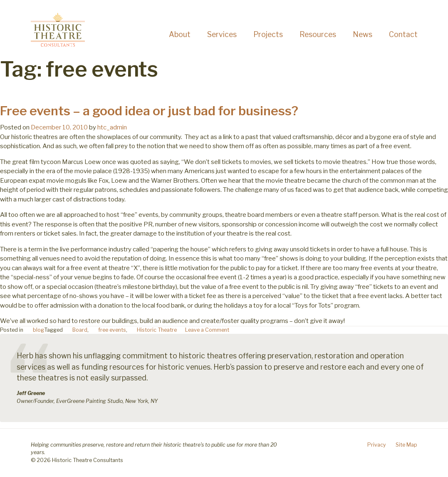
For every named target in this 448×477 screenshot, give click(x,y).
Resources (318, 34)
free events (112, 330)
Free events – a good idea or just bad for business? (149, 111)
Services (222, 34)
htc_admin (112, 127)
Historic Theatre (157, 330)
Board (80, 330)
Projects (268, 34)
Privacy (377, 445)
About (180, 34)
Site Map (406, 445)
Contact (403, 34)
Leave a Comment (207, 330)
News (363, 34)
